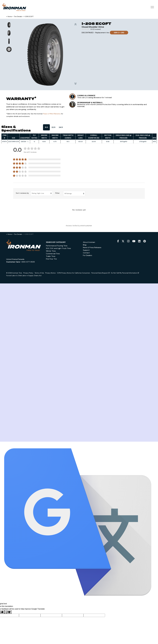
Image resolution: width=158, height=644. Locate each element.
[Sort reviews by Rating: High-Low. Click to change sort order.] (42, 193)
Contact (86, 253)
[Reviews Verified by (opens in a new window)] (79, 226)
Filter (57, 193)
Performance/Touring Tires (57, 246)
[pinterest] (145, 241)
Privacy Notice (50, 273)
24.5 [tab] (61, 127)
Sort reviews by (22, 193)
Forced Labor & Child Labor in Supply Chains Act (24, 276)
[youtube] (134, 241)
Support (86, 250)
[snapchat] (139, 241)
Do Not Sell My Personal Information (125, 273)
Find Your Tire (51, 259)
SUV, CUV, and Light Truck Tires (58, 248)
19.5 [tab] (46, 127)
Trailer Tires (51, 256)
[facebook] (118, 241)
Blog (85, 245)
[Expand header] (152, 7)
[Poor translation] (8, 612)
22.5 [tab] (53, 127)
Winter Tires (51, 251)
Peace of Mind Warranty (52, 114)
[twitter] (123, 241)
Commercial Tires (53, 254)
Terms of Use (39, 273)
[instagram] (128, 241)
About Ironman (89, 242)
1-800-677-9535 (28, 262)
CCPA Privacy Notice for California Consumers (74, 273)
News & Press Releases (92, 247)
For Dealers (88, 255)
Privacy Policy (28, 273)
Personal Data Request (101, 273)
